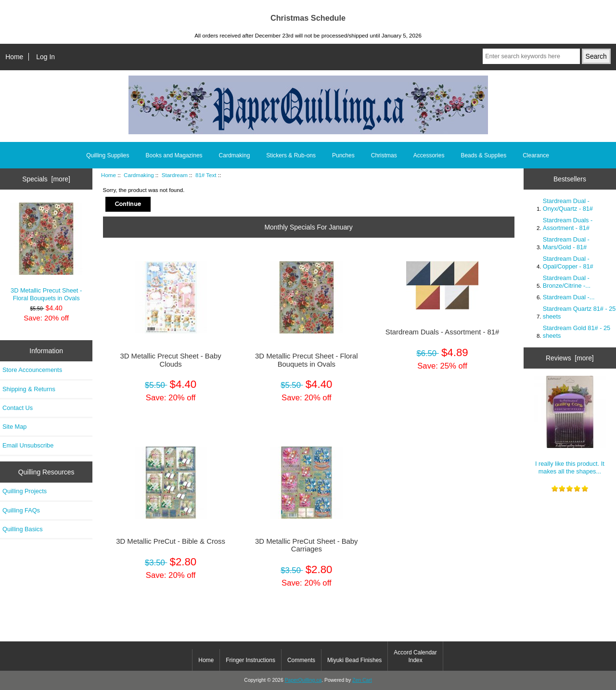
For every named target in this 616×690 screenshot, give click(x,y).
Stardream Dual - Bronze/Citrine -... (567, 282)
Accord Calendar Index (415, 656)
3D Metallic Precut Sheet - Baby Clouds (171, 360)
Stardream (175, 175)
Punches (343, 155)
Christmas (384, 155)
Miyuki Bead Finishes (354, 660)
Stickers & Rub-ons (291, 155)
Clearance (536, 155)
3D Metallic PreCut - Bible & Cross (171, 541)
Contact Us (18, 408)
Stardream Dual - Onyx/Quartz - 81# (568, 205)
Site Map (14, 427)
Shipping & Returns (29, 389)
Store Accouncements (32, 370)
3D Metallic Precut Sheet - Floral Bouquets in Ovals (46, 252)
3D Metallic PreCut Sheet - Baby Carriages (306, 545)
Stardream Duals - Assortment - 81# (443, 332)
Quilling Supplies (108, 155)
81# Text (206, 175)
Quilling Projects (25, 491)
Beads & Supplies (483, 155)
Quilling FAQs (21, 510)
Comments (301, 660)
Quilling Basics (23, 529)
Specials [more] (46, 179)
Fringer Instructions (250, 660)
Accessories (429, 155)
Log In (45, 57)
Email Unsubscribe (28, 445)
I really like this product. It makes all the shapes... (570, 425)
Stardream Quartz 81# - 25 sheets (579, 313)
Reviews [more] (570, 358)
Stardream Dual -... (569, 297)
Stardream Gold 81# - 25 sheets (577, 332)
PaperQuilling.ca (303, 680)
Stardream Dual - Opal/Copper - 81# (568, 262)
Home (14, 57)
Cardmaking (139, 175)
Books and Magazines (174, 155)
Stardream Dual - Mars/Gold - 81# (566, 243)
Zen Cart (362, 680)
